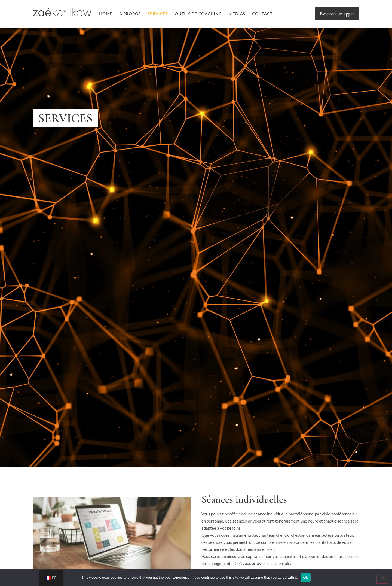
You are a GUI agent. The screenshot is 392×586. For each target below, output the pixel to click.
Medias (237, 14)
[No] (382, 579)
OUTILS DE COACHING (198, 14)
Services (158, 14)
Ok (306, 577)
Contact (262, 14)
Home (106, 14)
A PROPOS (130, 14)
